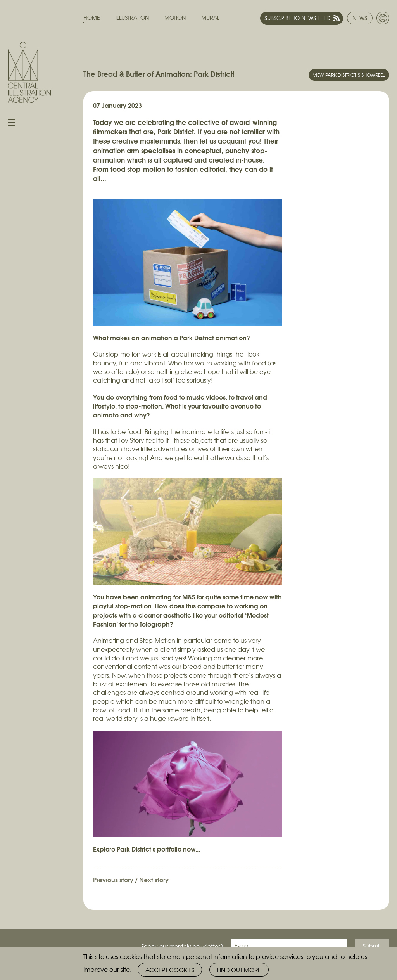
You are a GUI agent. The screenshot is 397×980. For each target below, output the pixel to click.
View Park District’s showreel (349, 75)
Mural (210, 18)
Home (92, 18)
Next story (154, 879)
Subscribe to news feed (297, 18)
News (360, 18)
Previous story (113, 879)
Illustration (132, 18)
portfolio (169, 849)
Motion (175, 18)
